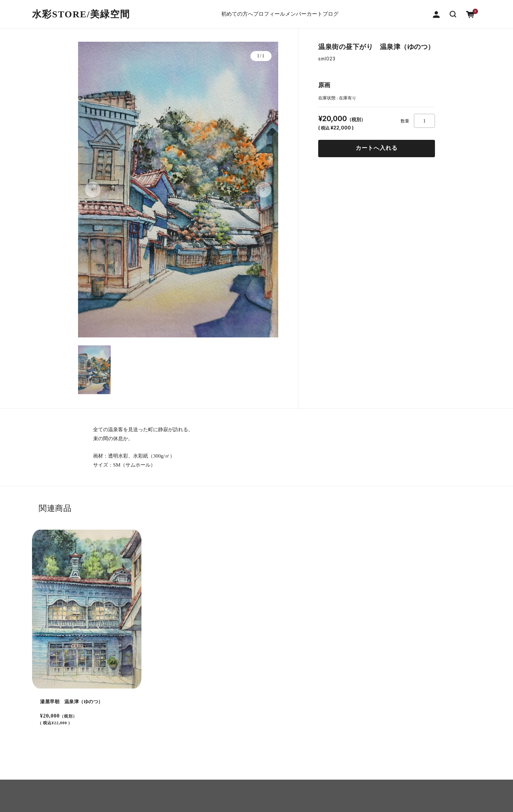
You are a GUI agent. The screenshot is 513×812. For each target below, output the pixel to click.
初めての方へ (216, 11)
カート (324, 11)
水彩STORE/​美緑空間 (81, 11)
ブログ (351, 11)
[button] (453, 11)
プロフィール (257, 11)
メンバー (294, 11)
